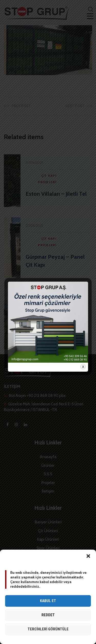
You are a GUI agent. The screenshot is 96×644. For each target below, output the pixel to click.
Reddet (48, 615)
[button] (88, 556)
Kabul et (48, 601)
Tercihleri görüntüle (48, 629)
